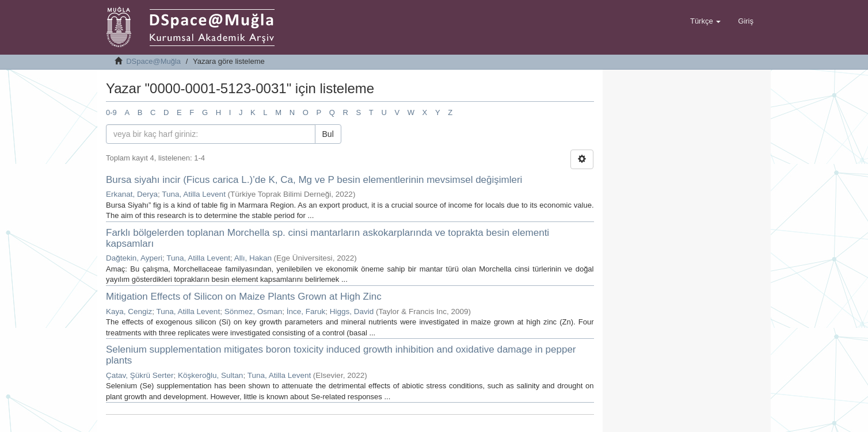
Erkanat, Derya (132, 194)
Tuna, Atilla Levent (194, 194)
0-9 (111, 112)
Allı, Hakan (253, 258)
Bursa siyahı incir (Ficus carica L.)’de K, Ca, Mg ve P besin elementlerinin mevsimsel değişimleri (314, 180)
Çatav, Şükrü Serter (140, 375)
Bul (328, 134)
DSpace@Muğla (153, 61)
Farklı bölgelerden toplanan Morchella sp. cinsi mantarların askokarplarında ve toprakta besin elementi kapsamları (328, 238)
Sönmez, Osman (254, 311)
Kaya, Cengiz (129, 311)
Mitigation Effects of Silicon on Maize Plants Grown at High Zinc (244, 297)
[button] (705, 21)
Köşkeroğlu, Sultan (210, 375)
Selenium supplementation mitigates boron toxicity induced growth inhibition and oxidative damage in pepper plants (341, 355)
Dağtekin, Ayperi (134, 258)
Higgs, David (352, 311)
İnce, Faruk (306, 311)
